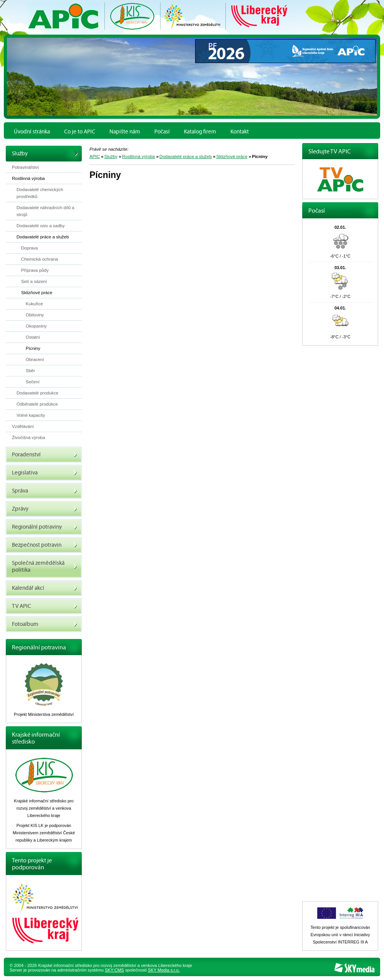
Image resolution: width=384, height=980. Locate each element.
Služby (111, 156)
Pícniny (33, 348)
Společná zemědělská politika (45, 567)
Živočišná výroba (28, 438)
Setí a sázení (34, 281)
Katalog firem (200, 131)
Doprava (30, 248)
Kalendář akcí (45, 588)
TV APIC (45, 606)
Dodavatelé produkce (37, 393)
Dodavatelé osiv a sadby (41, 226)
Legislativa (45, 473)
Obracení (35, 359)
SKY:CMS (114, 970)
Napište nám (125, 131)
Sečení (33, 382)
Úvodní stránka (32, 131)
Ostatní (33, 337)
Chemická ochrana (40, 259)
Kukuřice (34, 304)
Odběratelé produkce (37, 404)
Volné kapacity (31, 415)
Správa (45, 491)
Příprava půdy (35, 270)
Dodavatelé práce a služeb (185, 156)
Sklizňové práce (232, 156)
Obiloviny (35, 315)
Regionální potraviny (45, 527)
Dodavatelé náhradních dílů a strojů (45, 211)
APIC (95, 156)
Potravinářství (25, 167)
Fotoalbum (45, 624)
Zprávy (45, 509)
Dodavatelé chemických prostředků (40, 193)
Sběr (30, 371)
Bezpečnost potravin (45, 545)
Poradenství (45, 455)
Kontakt (240, 131)
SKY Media (354, 968)
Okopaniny (36, 326)
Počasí (162, 131)
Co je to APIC (80, 131)
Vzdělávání (23, 426)
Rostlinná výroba (139, 156)
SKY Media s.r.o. (164, 970)
